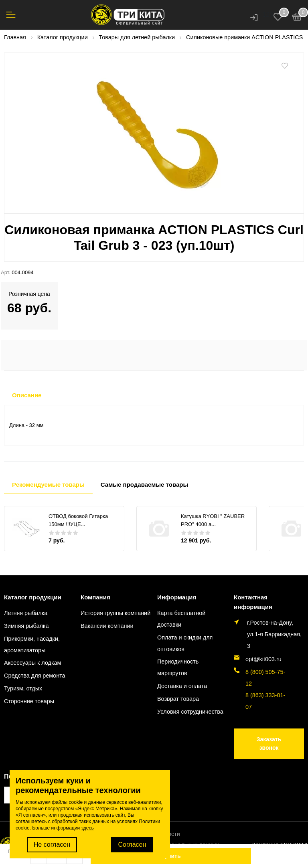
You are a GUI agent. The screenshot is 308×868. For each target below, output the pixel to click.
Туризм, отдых (23, 688)
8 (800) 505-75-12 (265, 678)
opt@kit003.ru (263, 659)
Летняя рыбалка (26, 613)
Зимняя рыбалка (26, 626)
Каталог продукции (33, 597)
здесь (88, 828)
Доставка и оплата (182, 686)
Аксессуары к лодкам (32, 663)
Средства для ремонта (35, 676)
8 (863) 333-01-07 (265, 701)
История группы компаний (115, 613)
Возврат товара (178, 699)
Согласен (132, 845)
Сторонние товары (29, 701)
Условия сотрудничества (190, 712)
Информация (177, 597)
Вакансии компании (107, 626)
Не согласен (52, 845)
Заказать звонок (269, 744)
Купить (171, 856)
